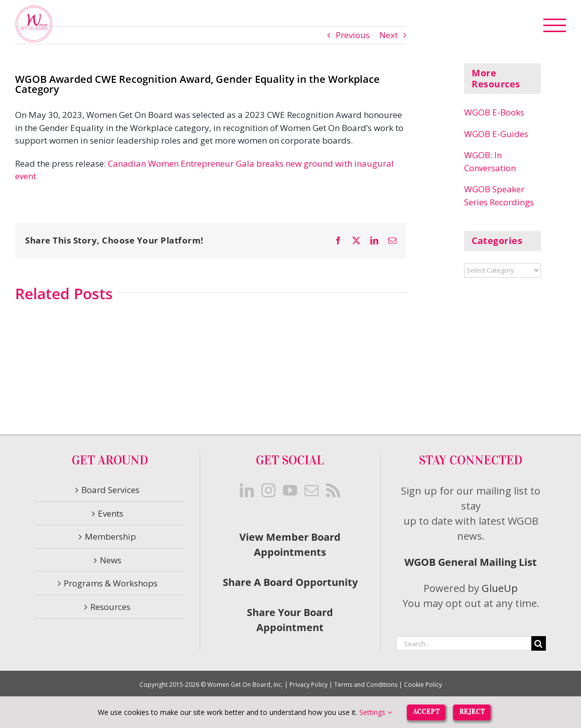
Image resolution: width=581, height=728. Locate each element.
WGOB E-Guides (496, 134)
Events (111, 513)
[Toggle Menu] (555, 25)
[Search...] (464, 643)
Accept (426, 712)
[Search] (539, 643)
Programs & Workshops (111, 583)
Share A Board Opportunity (290, 582)
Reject (472, 712)
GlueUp (500, 588)
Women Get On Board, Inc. (245, 685)
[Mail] (312, 491)
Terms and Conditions (366, 685)
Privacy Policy (309, 685)
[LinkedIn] (247, 491)
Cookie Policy (423, 685)
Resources (110, 607)
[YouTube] (290, 491)
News (111, 560)
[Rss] (333, 491)
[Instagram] (268, 491)
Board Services (110, 490)
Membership (110, 536)
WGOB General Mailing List (471, 562)
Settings (376, 712)
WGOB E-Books (494, 112)
